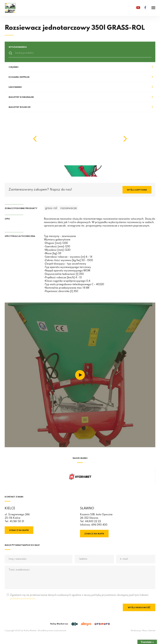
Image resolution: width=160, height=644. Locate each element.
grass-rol (51, 208)
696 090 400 (99, 525)
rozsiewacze (69, 208)
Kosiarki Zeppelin (19, 77)
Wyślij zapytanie (137, 190)
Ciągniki (14, 67)
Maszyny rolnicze (20, 107)
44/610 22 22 (93, 522)
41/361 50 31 (17, 522)
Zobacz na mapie (19, 530)
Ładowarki (15, 87)
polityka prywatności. (23, 599)
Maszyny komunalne (21, 97)
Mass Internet (149, 631)
